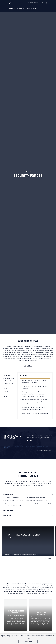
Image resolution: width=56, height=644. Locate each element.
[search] (42, 3)
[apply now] (28, 365)
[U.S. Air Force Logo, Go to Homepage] (11, 3)
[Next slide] (53, 558)
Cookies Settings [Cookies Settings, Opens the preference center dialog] (28, 639)
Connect (30, 3)
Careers (11, 9)
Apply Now (37, 3)
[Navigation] (47, 3)
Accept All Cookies (28, 642)
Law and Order (20, 9)
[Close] (54, 636)
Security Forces (32, 9)
